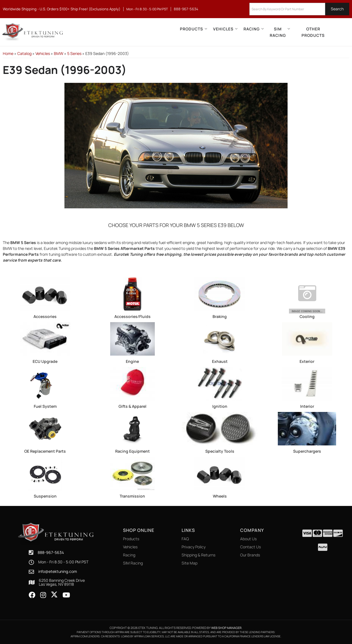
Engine (132, 361)
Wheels (220, 496)
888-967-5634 (51, 552)
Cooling (307, 316)
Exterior (307, 361)
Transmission (132, 496)
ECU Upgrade (45, 361)
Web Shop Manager (226, 628)
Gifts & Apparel (132, 406)
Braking (220, 316)
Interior (307, 406)
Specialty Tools (220, 451)
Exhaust (220, 361)
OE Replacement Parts (45, 451)
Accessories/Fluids (132, 316)
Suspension (45, 496)
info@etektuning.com (58, 571)
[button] (299, 9)
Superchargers (307, 451)
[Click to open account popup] (340, 32)
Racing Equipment (132, 451)
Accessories (45, 316)
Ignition (220, 406)
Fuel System (45, 406)
